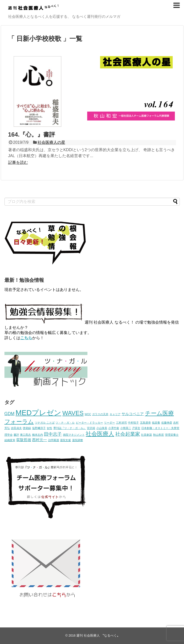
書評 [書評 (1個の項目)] (16, 435)
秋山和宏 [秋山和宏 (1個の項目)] (159, 435)
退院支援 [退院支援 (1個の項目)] (65, 440)
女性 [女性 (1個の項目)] (49, 428)
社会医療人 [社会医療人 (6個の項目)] (100, 434)
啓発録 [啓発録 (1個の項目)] (27, 428)
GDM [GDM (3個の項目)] (10, 414)
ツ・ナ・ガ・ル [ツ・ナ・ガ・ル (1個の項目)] (65, 423)
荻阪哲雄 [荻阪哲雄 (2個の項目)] (24, 440)
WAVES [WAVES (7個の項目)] (73, 413)
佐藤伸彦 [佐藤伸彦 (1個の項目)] (167, 423)
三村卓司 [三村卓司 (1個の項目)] (122, 423)
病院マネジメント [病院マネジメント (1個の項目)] (74, 435)
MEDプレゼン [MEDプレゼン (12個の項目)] (38, 413)
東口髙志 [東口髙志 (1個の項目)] (25, 435)
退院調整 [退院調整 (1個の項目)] (78, 440)
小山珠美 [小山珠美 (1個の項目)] (102, 428)
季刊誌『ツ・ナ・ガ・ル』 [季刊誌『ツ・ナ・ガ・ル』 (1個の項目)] (70, 428)
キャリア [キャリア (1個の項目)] (115, 414)
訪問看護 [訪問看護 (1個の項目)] (54, 440)
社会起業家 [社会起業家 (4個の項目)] (128, 434)
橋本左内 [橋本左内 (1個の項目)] (38, 435)
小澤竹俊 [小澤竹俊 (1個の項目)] (114, 428)
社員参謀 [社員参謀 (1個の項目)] (146, 435)
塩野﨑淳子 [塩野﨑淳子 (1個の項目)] (39, 428)
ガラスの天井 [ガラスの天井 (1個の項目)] (100, 414)
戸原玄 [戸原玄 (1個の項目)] (136, 428)
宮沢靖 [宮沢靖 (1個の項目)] (91, 428)
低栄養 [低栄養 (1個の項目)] (156, 423)
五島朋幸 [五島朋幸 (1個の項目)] (145, 423)
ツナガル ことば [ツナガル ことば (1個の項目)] (45, 423)
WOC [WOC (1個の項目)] (88, 414)
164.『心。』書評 (32, 134)
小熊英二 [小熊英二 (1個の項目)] (126, 428)
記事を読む (18, 162)
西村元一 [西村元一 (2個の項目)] (40, 440)
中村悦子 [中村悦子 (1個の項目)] (133, 423)
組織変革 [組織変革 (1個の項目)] (10, 440)
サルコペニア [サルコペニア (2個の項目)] (133, 414)
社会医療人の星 (51, 142)
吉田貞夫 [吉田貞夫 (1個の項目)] (16, 428)
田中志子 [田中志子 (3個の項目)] (53, 434)
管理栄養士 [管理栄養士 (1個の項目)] (172, 435)
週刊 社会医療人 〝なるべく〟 (98, 635)
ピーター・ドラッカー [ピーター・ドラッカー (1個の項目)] (89, 423)
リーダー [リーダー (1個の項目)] (109, 423)
